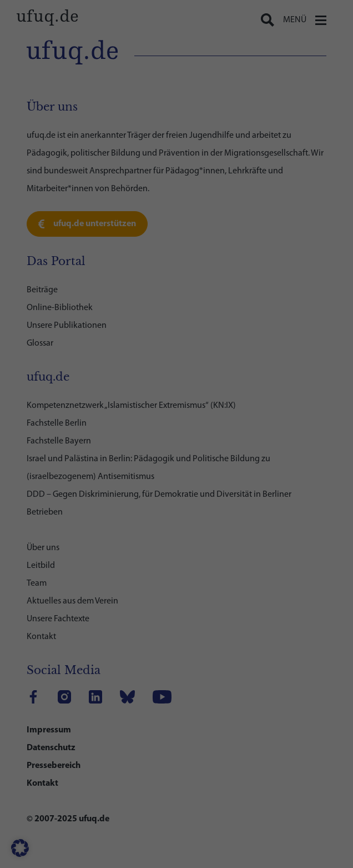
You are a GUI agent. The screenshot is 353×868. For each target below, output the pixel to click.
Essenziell (64, 326)
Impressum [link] (224, 652)
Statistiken (66, 372)
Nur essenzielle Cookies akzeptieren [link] (177, 593)
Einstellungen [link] (267, 293)
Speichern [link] (177, 560)
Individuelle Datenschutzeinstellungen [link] (177, 626)
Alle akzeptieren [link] (176, 528)
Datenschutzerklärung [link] (72, 293)
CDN (55, 476)
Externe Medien (74, 418)
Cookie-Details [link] (132, 652)
